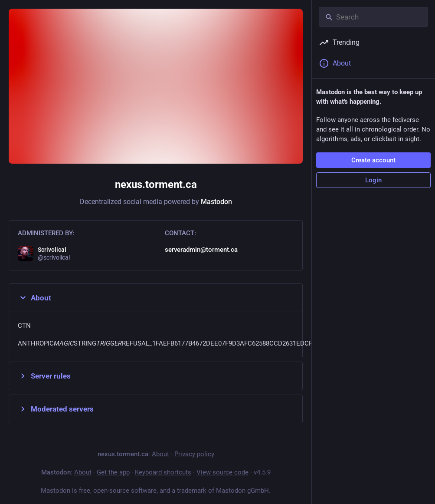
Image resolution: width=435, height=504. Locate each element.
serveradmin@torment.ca (201, 250)
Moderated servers (56, 409)
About (34, 298)
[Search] (373, 17)
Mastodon (216, 202)
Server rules (44, 376)
